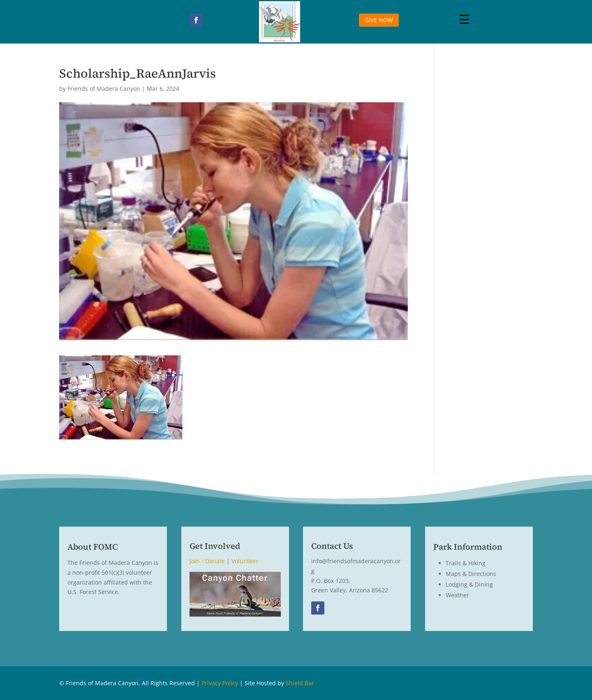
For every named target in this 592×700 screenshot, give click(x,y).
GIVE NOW (379, 20)
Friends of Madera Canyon (104, 89)
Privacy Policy (220, 683)
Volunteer (245, 561)
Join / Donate (207, 561)
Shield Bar (300, 683)
